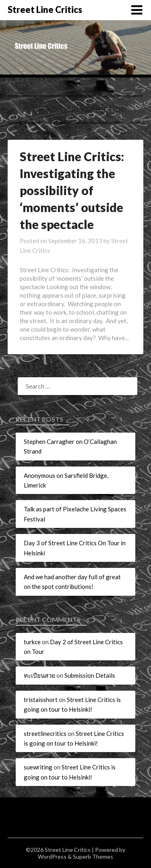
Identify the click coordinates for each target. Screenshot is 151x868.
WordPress (52, 856)
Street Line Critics (45, 9)
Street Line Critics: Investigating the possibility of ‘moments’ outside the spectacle (72, 190)
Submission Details (90, 675)
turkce (32, 642)
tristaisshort (41, 700)
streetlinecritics (45, 733)
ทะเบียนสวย (39, 675)
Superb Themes (93, 856)
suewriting (38, 767)
